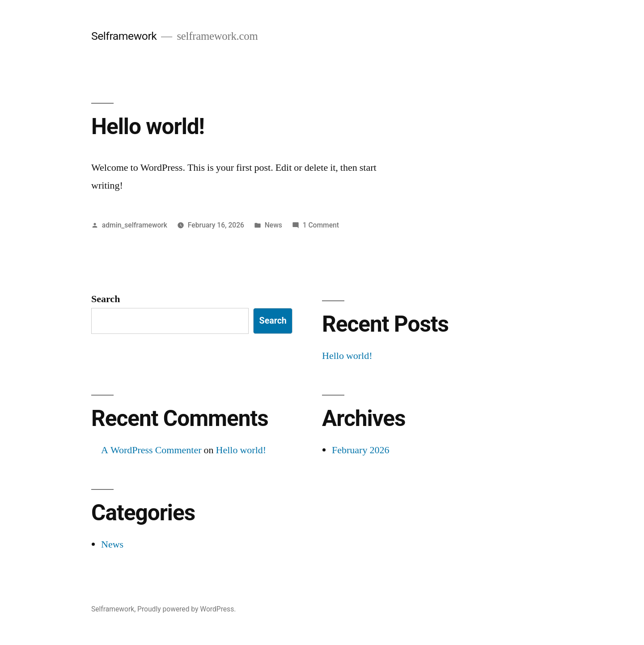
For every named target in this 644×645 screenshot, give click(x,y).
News (273, 225)
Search (106, 299)
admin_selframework (135, 225)
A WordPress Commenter (151, 450)
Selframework (124, 36)
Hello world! (148, 126)
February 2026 (360, 450)
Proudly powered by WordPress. (186, 609)
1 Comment (321, 225)
